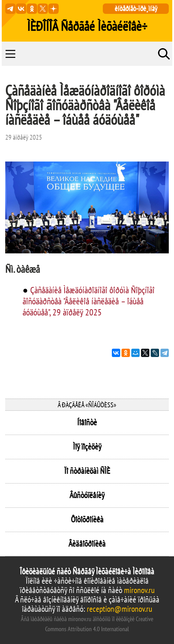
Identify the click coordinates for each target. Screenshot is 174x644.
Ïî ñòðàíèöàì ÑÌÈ (87, 471)
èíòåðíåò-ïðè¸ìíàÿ (136, 8)
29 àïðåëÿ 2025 (24, 137)
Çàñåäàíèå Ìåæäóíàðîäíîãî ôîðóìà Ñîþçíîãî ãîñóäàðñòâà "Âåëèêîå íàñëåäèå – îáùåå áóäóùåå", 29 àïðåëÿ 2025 (89, 301)
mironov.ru (139, 590)
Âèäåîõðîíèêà (87, 544)
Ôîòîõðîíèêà (87, 519)
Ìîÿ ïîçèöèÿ (87, 447)
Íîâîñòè (87, 422)
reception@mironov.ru (119, 609)
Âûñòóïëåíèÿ (87, 495)
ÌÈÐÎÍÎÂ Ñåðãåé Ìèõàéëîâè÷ (87, 26)
